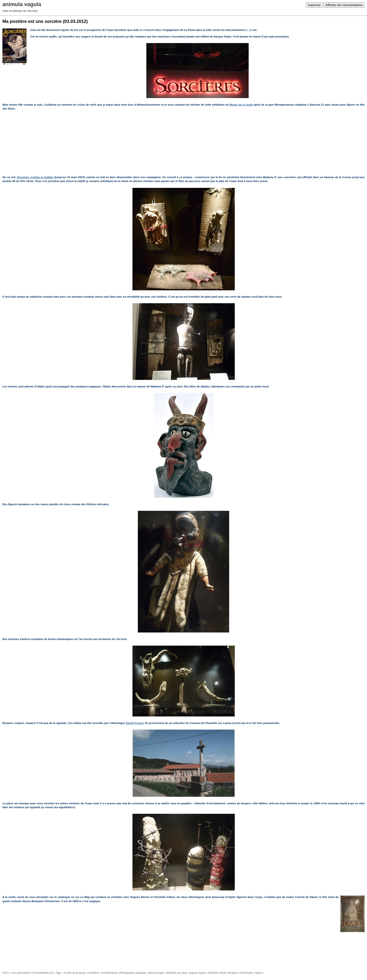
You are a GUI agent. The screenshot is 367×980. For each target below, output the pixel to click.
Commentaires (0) (43, 973)
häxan (258, 973)
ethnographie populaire (133, 973)
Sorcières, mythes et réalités (35, 177)
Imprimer (314, 5)
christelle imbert (217, 973)
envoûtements (109, 973)
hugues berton (198, 973)
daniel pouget (156, 973)
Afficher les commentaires (344, 5)
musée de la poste (75, 973)
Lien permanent (21, 973)
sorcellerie (93, 973)
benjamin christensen (240, 973)
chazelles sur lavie (177, 973)
